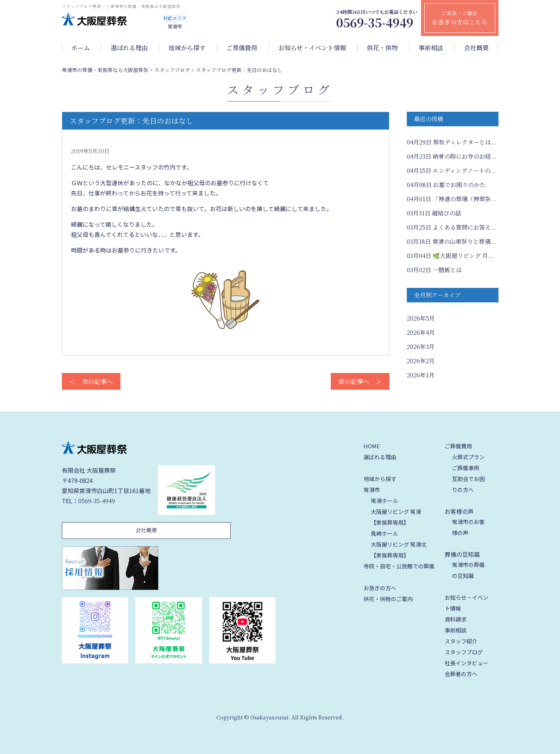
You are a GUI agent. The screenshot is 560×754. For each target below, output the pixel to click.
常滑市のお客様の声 (468, 527)
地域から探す (187, 48)
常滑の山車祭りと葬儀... (451, 241)
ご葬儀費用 (242, 48)
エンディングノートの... (451, 170)
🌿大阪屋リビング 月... (450, 256)
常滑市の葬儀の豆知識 (468, 570)
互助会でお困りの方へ (468, 484)
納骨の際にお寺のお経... (452, 156)
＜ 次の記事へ (91, 381)
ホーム (81, 48)
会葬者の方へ (461, 674)
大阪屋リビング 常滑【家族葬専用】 (396, 517)
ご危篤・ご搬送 (460, 18)
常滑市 (372, 490)
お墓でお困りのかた (446, 185)
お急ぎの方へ (380, 588)
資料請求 (456, 619)
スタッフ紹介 (461, 641)
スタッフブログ (464, 652)
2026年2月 (421, 361)
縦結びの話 (434, 213)
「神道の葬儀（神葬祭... (452, 199)
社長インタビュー (466, 663)
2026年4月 (421, 332)
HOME (372, 446)
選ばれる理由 (129, 48)
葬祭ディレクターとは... (452, 142)
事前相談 (431, 48)
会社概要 (476, 48)
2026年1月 (421, 375)
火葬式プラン (468, 457)
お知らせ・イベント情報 (312, 48)
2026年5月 (421, 318)
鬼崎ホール (384, 533)
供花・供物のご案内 (388, 599)
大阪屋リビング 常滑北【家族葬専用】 (399, 550)
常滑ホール (384, 501)
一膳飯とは (434, 270)
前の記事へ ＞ (360, 381)
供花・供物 (382, 48)
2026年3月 (421, 347)
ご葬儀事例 (466, 468)
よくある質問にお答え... (452, 227)
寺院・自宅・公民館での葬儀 (399, 566)
